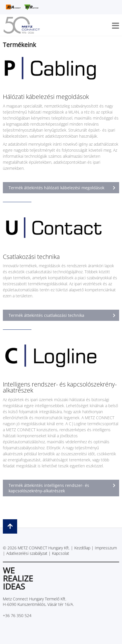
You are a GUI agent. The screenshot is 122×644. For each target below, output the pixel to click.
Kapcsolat (61, 553)
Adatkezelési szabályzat (27, 553)
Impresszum (106, 548)
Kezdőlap (82, 548)
